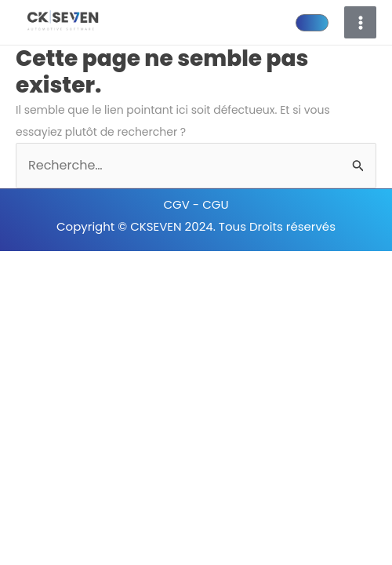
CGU (215, 204)
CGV (178, 204)
